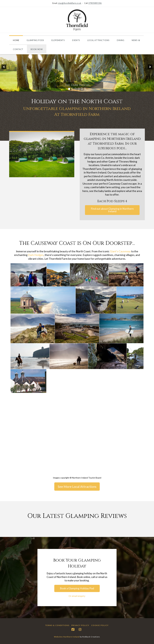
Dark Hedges (36, 255)
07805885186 (95, 3)
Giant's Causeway (120, 251)
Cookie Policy (100, 625)
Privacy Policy (80, 625)
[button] (4, 67)
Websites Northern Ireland (67, 637)
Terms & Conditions (57, 625)
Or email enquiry (77, 596)
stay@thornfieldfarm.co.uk (70, 3)
